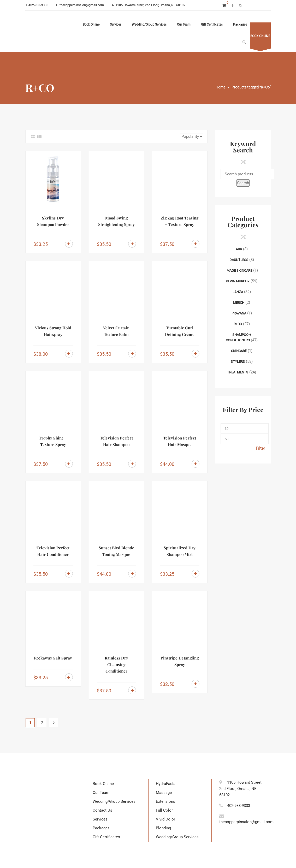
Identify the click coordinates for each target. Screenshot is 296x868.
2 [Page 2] (42, 723)
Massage (164, 793)
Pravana (239, 313)
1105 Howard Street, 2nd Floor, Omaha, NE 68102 (150, 5)
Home (220, 87)
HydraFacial (166, 784)
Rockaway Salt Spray (53, 658)
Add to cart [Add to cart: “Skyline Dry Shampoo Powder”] (69, 244)
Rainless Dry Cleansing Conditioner (116, 664)
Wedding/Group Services (149, 25)
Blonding (163, 828)
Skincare (239, 351)
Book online (260, 36)
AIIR (239, 249)
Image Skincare (239, 270)
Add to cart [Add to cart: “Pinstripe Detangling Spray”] (196, 684)
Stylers (238, 362)
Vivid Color (165, 819)
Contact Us (102, 810)
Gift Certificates (212, 25)
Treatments (238, 372)
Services (116, 25)
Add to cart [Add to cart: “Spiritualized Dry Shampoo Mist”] (196, 574)
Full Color (164, 810)
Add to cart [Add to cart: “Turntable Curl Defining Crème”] (196, 354)
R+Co (238, 324)
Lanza (238, 292)
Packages (240, 25)
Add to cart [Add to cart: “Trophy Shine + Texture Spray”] (69, 464)
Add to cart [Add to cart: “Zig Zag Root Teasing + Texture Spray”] (196, 244)
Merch (239, 303)
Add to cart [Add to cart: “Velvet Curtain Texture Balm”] (132, 354)
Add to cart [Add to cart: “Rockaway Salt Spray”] (69, 677)
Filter (261, 448)
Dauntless (239, 260)
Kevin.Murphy (238, 281)
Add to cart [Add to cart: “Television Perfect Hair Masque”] (196, 464)
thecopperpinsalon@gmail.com (82, 5)
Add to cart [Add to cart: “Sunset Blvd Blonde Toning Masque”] (132, 574)
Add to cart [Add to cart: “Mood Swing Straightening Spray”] (132, 244)
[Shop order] (192, 136)
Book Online (91, 25)
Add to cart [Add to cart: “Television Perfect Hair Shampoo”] (132, 464)
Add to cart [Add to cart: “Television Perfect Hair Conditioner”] (69, 574)
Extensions (165, 801)
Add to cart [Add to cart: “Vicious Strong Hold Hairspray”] (69, 354)
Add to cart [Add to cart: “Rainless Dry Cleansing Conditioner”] (132, 690)
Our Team (184, 25)
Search (243, 183)
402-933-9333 (38, 5)
